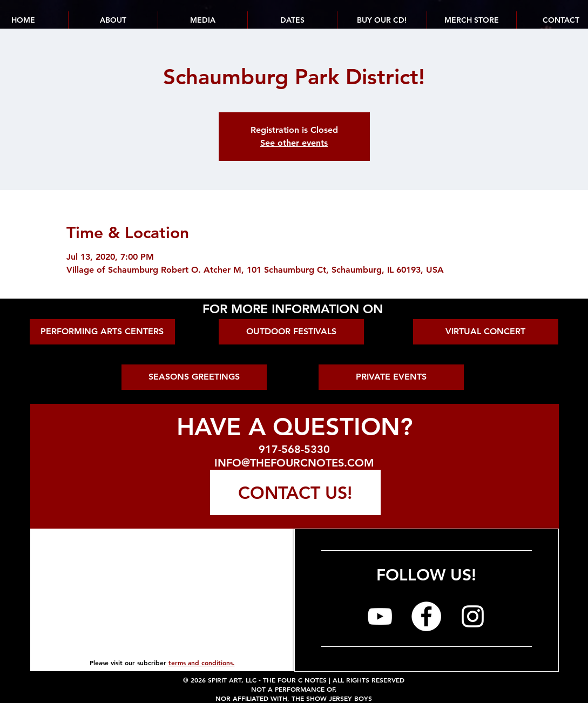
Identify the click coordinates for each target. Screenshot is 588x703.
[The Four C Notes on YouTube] (380, 616)
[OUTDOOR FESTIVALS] (291, 332)
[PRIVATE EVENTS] (391, 377)
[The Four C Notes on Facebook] (426, 616)
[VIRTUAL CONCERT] (486, 332)
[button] (292, 20)
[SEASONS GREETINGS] (194, 377)
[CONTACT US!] (295, 492)
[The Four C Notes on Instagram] (473, 616)
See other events (294, 143)
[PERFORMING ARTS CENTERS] (102, 332)
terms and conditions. (202, 663)
